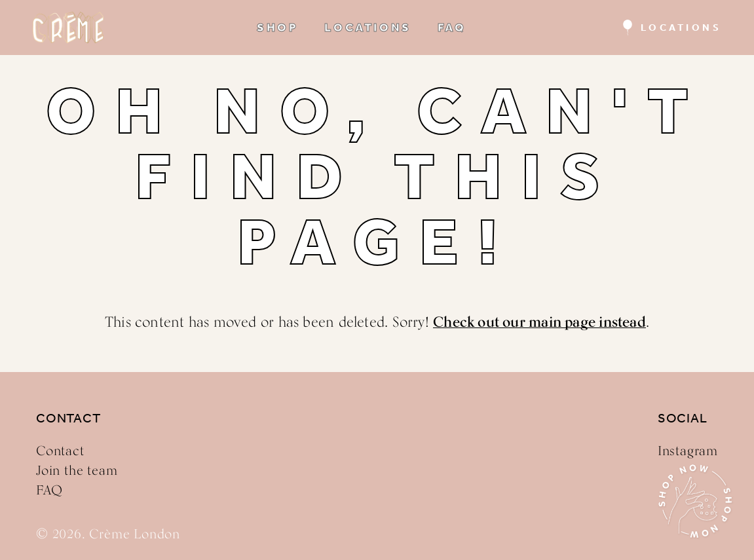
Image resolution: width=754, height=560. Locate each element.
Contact (60, 451)
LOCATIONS (368, 28)
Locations (681, 28)
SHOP (277, 28)
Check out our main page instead (539, 322)
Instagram (688, 451)
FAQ (452, 28)
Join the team (77, 470)
